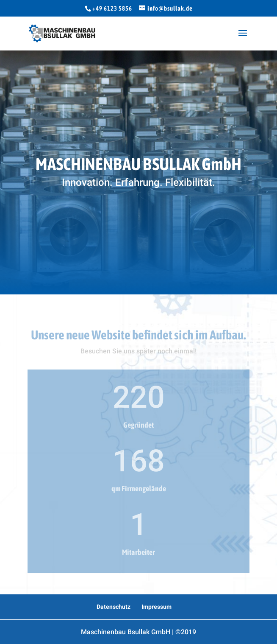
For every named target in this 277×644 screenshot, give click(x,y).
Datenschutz (114, 607)
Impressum (157, 607)
